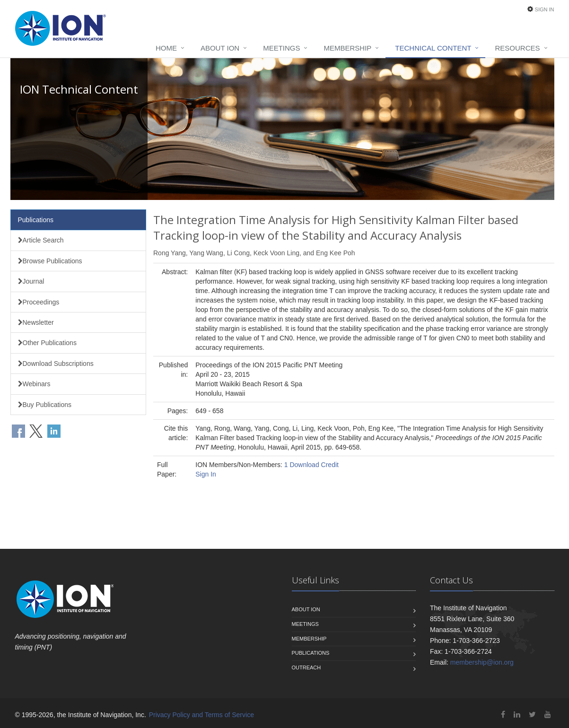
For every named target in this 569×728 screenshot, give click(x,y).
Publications (36, 220)
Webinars (34, 384)
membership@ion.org (482, 662)
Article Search (41, 240)
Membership (347, 48)
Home (166, 48)
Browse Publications (50, 261)
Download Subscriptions (56, 364)
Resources (517, 48)
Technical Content (433, 48)
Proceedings (39, 302)
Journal (31, 281)
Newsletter (36, 322)
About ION (220, 48)
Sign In (545, 9)
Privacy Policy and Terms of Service (201, 715)
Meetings (281, 48)
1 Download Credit (311, 465)
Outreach (306, 667)
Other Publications (47, 343)
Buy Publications (45, 405)
